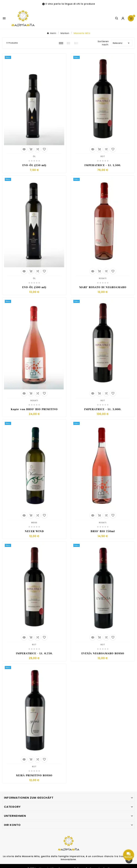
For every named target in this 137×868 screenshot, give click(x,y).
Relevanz (122, 43)
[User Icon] (123, 18)
